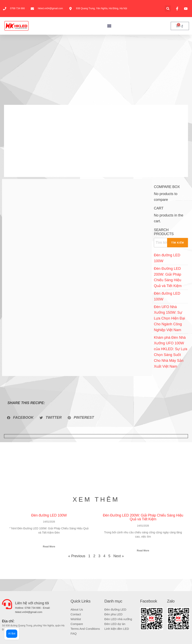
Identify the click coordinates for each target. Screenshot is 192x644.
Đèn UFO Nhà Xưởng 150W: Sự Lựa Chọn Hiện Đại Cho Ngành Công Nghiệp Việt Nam (169, 318)
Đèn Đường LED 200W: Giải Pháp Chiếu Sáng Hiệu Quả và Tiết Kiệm (143, 517)
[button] (168, 9)
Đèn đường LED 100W (49, 515)
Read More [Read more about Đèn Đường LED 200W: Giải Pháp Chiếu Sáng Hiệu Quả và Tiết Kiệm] (143, 551)
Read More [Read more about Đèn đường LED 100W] (49, 547)
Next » (119, 556)
